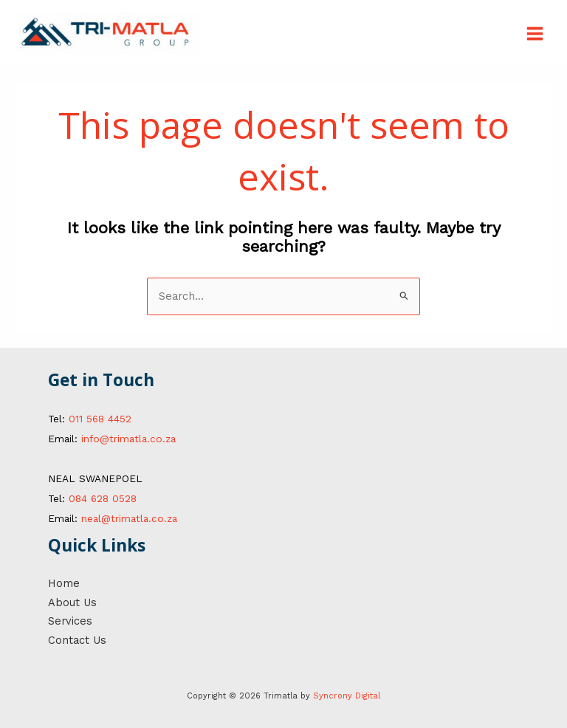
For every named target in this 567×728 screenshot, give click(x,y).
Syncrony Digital (347, 696)
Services (70, 621)
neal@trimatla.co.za (129, 518)
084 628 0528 (103, 498)
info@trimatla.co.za (128, 439)
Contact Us (77, 640)
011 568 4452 (100, 419)
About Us (72, 602)
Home (64, 583)
